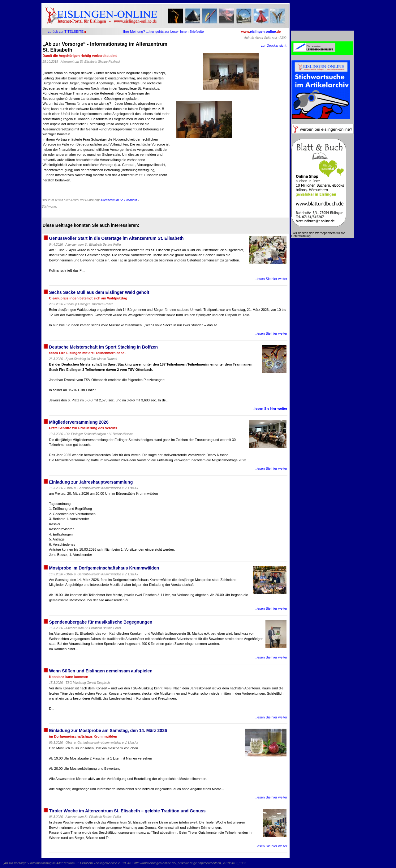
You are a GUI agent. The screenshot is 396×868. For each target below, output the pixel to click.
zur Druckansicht (274, 45)
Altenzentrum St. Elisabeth (119, 200)
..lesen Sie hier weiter (271, 279)
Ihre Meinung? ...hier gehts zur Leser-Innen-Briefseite (163, 32)
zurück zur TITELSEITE (66, 32)
